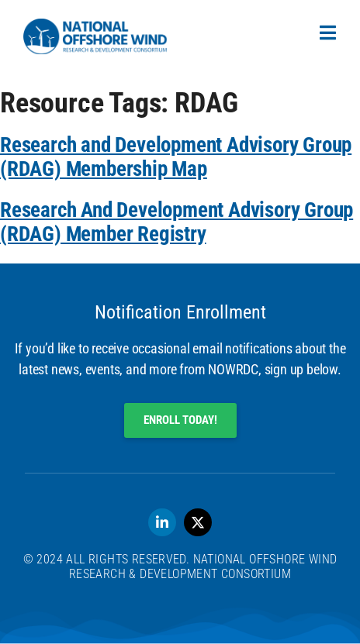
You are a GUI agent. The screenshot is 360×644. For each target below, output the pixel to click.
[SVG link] (95, 36)
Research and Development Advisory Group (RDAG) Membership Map (176, 157)
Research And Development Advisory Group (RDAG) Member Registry (177, 222)
